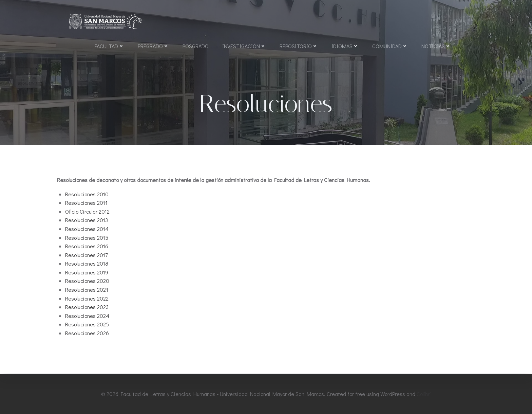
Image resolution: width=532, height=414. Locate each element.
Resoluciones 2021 (87, 290)
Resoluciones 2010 (87, 194)
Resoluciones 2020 (87, 281)
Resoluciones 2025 (87, 325)
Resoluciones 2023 (87, 308)
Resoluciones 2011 (86, 203)
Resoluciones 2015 (87, 238)
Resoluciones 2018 (87, 264)
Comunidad (390, 46)
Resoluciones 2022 (87, 299)
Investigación (244, 46)
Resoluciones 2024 (87, 316)
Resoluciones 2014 (87, 229)
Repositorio (299, 46)
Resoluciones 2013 (87, 221)
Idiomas (345, 46)
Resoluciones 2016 (87, 246)
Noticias (436, 46)
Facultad (109, 46)
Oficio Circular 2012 (87, 212)
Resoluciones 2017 (86, 255)
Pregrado (153, 46)
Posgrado (196, 46)
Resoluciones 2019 (87, 273)
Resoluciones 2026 (87, 333)
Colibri (424, 394)
